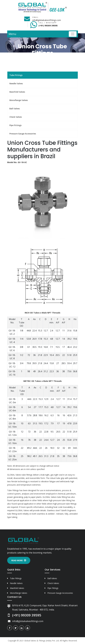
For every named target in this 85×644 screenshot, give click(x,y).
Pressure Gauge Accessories (23, 134)
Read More (19, 560)
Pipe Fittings (15, 125)
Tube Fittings (16, 75)
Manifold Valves (17, 92)
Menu (12, 34)
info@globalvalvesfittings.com (47, 20)
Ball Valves (15, 109)
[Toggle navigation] (73, 34)
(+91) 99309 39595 (48, 25)
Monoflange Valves (19, 100)
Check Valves (16, 117)
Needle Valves (16, 83)
